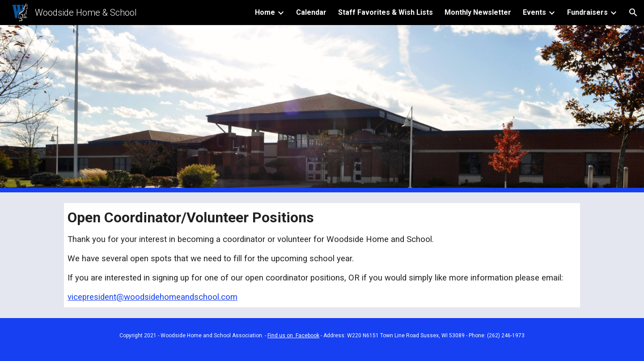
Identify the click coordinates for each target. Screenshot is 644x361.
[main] (322, 255)
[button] (633, 13)
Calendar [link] (311, 12)
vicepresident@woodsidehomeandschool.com (153, 297)
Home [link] (265, 12)
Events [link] (534, 12)
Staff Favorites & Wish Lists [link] (386, 12)
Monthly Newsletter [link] (478, 12)
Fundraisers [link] (587, 12)
